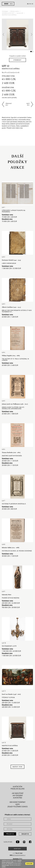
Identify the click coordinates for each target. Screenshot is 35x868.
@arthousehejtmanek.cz (18, 855)
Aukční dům (17, 787)
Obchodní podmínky (17, 802)
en (30, 4)
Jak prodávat (18, 795)
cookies (4, 867)
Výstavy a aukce (15, 11)
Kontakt (17, 849)
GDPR (17, 804)
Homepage (5, 11)
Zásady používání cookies (18, 807)
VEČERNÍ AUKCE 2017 (8, 13)
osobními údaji (5, 865)
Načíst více (17, 767)
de (32, 4)
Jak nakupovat (18, 793)
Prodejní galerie (18, 789)
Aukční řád (18, 798)
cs (28, 4)
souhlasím (29, 864)
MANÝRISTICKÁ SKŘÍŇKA (9, 15)
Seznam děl (20, 13)
